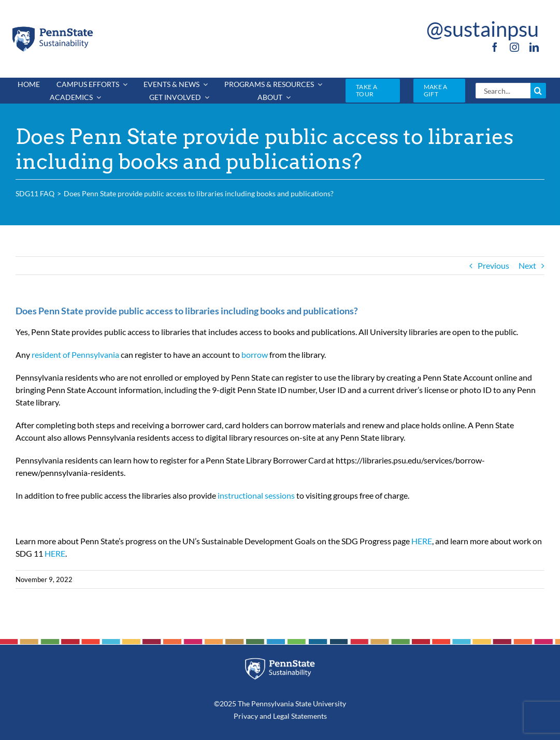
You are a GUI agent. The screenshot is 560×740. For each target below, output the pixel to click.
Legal (281, 716)
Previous (493, 265)
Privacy (246, 716)
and (265, 716)
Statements (308, 716)
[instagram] (514, 47)
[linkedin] (534, 47)
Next (527, 265)
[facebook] (495, 47)
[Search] (538, 91)
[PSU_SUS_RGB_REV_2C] (280, 662)
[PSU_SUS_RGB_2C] (52, 29)
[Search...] (503, 91)
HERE (422, 541)
